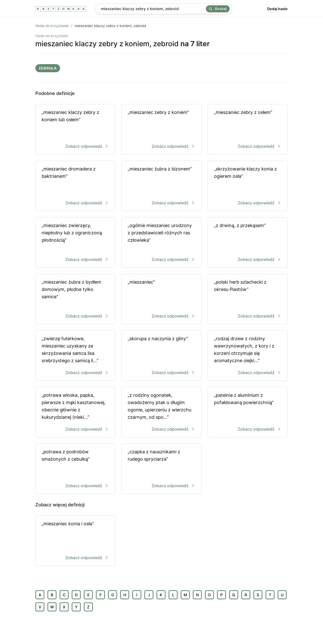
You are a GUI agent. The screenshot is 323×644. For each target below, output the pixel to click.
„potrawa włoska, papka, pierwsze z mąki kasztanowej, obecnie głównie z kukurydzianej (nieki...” (75, 413)
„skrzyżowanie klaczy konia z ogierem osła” (248, 186)
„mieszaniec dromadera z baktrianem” (75, 186)
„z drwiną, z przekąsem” (248, 243)
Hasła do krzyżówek (52, 26)
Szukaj (218, 9)
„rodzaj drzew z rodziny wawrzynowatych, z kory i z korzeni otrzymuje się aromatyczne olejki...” (248, 356)
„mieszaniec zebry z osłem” (248, 130)
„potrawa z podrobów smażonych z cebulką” (75, 469)
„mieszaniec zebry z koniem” (161, 130)
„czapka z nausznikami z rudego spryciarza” (161, 469)
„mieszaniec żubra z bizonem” (161, 186)
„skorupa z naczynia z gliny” (161, 356)
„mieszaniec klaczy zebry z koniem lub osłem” (75, 130)
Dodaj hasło (277, 9)
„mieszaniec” (161, 299)
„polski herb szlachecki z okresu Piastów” (248, 299)
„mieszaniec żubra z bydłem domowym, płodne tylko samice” (75, 299)
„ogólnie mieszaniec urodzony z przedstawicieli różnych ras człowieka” (161, 243)
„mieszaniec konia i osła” (75, 541)
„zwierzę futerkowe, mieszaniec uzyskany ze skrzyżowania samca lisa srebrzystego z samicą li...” (75, 356)
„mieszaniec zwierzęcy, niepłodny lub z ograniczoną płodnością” (75, 243)
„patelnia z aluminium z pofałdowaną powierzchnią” (248, 413)
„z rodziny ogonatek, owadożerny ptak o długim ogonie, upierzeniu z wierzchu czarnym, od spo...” (161, 413)
